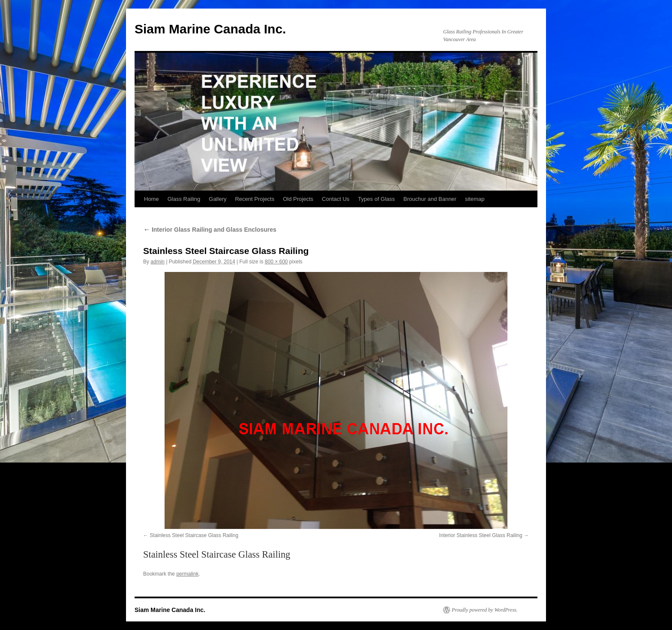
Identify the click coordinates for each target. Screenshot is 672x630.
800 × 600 (276, 262)
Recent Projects (255, 199)
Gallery (217, 199)
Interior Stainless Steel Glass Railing (481, 535)
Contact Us (336, 199)
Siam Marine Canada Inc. (210, 29)
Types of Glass (376, 199)
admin (157, 262)
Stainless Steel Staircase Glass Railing (194, 535)
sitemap (475, 199)
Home (151, 199)
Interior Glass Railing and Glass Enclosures (210, 230)
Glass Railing (184, 199)
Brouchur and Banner (430, 199)
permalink (187, 574)
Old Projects (298, 199)
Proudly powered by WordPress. (485, 610)
